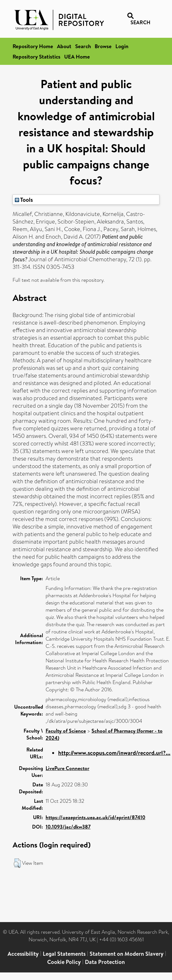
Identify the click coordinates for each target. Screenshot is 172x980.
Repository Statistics (36, 57)
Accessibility (23, 954)
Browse (103, 46)
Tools (24, 200)
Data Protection (105, 962)
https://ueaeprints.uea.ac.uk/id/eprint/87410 (95, 817)
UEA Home (77, 57)
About (64, 46)
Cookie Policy (64, 962)
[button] (17, 863)
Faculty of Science (66, 731)
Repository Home (33, 46)
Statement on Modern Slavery (127, 954)
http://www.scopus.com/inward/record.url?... (114, 753)
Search (83, 46)
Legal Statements (64, 954)
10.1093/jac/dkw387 (68, 827)
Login (122, 46)
